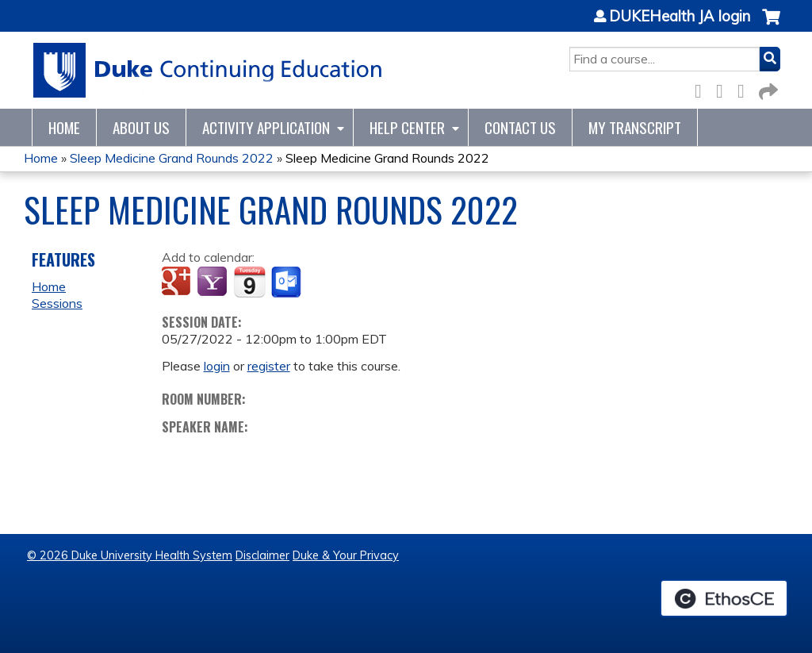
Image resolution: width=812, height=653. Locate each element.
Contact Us (520, 127)
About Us (141, 127)
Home (64, 127)
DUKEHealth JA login (680, 17)
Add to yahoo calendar (214, 282)
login (217, 366)
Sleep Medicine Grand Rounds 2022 (172, 158)
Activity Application (266, 127)
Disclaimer (262, 555)
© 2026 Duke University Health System (130, 555)
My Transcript (635, 127)
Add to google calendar (178, 282)
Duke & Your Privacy (346, 555)
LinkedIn (745, 88)
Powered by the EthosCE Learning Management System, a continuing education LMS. (724, 598)
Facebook (703, 88)
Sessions (57, 303)
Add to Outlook (287, 282)
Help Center (407, 127)
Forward (767, 88)
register (269, 366)
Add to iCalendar (249, 282)
